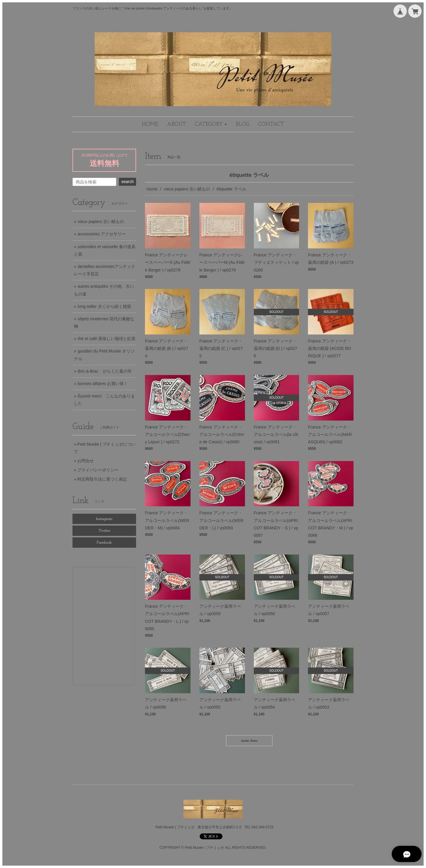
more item (249, 741)
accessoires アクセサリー (102, 234)
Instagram (104, 519)
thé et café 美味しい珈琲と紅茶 (107, 339)
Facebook (104, 543)
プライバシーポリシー (98, 470)
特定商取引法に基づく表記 (102, 479)
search (128, 182)
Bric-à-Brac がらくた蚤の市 (105, 371)
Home (152, 189)
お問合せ (85, 461)
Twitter (104, 531)
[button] (211, 124)
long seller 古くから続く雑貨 (104, 306)
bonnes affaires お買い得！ (103, 384)
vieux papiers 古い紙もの (187, 189)
